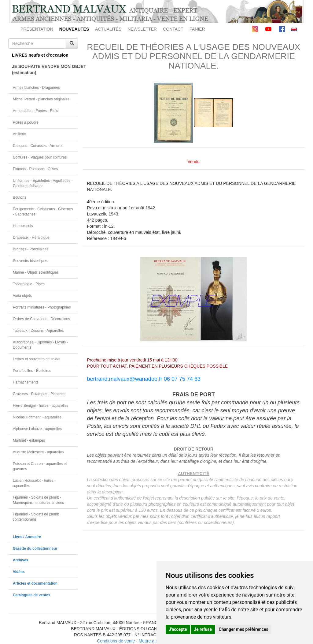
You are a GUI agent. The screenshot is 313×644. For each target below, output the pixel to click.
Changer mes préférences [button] (244, 629)
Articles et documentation (35, 583)
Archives (20, 560)
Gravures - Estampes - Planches (39, 394)
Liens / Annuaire (27, 537)
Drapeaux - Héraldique (31, 238)
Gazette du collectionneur (35, 549)
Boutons (20, 197)
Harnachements (26, 382)
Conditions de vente (116, 641)
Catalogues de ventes (31, 595)
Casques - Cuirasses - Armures (38, 146)
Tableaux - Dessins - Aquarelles (38, 331)
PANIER (197, 29)
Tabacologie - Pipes (29, 284)
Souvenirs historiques (30, 261)
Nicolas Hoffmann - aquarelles (37, 417)
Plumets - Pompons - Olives (35, 169)
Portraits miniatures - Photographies (42, 307)
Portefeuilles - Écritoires (32, 371)
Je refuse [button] (203, 629)
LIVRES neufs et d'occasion (40, 55)
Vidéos (19, 572)
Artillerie (19, 134)
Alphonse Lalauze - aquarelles (37, 429)
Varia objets (22, 296)
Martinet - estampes (29, 440)
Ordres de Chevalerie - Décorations (41, 319)
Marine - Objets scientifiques (36, 272)
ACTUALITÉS (108, 29)
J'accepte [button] (178, 629)
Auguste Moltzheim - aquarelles (38, 452)
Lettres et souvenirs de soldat (37, 359)
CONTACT (173, 29)
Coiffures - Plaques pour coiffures (40, 157)
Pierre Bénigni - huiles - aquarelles (41, 406)
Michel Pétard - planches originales (41, 99)
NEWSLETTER (142, 29)
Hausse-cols (23, 226)
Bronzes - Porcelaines (31, 249)
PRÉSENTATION (37, 29)
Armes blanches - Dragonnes (36, 88)
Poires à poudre (26, 122)
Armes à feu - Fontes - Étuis (35, 111)
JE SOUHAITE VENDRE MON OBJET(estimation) (45, 69)
